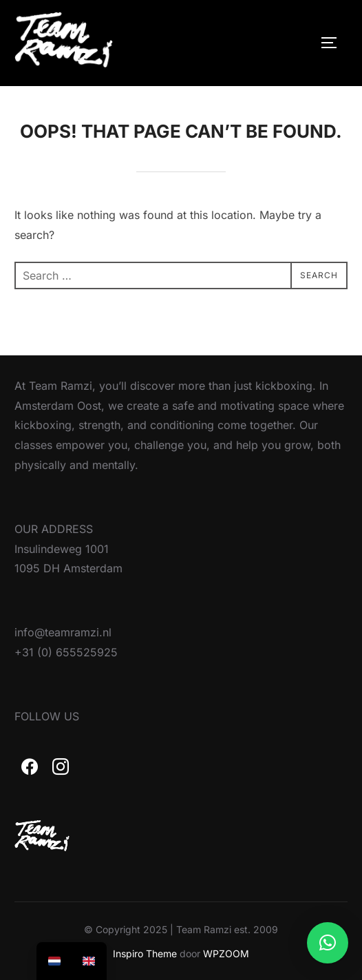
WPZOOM (226, 953)
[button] (328, 943)
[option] (54, 961)
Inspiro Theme (145, 953)
